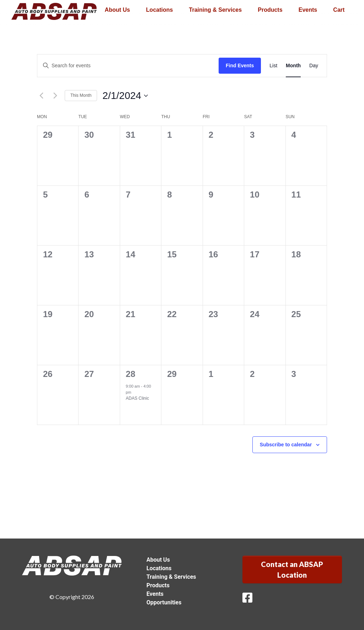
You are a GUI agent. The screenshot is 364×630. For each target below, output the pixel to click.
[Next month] (55, 96)
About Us (117, 10)
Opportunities (164, 602)
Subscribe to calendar (286, 445)
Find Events (240, 65)
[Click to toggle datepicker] (125, 96)
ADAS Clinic (137, 398)
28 (131, 374)
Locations (160, 10)
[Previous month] (41, 96)
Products (270, 10)
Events (308, 10)
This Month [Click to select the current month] (81, 95)
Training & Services (216, 10)
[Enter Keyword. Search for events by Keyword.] (128, 66)
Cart (339, 10)
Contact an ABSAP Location (292, 569)
